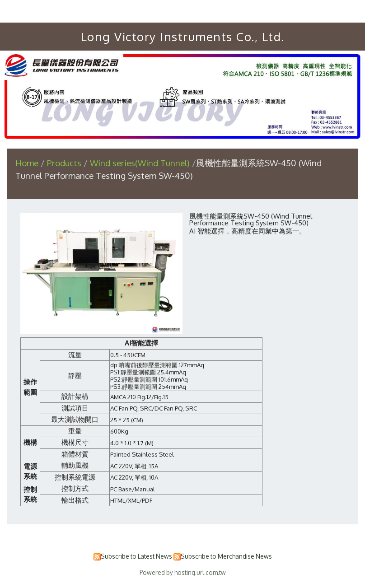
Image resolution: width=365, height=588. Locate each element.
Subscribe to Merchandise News (226, 556)
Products (65, 163)
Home (27, 163)
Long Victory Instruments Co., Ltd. (183, 36)
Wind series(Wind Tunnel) (140, 163)
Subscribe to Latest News (136, 556)
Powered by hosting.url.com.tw (183, 572)
